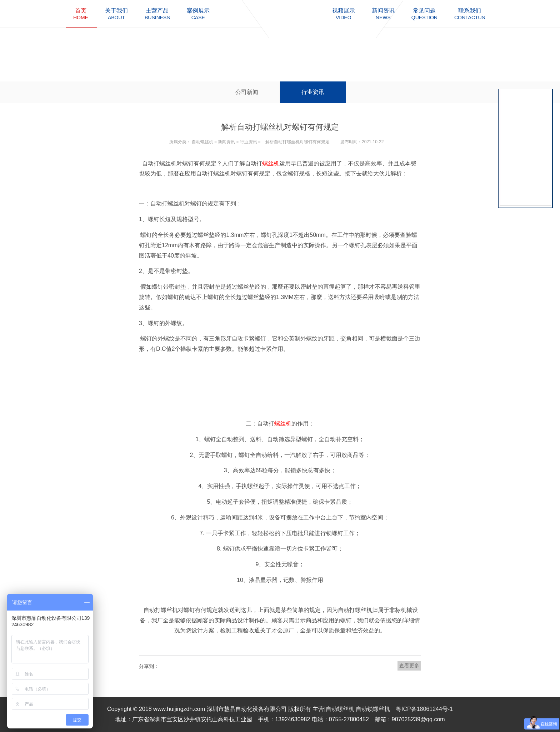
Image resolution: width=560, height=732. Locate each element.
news (383, 14)
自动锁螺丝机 (373, 709)
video (344, 14)
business (157, 14)
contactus (470, 14)
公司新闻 (247, 92)
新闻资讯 (226, 142)
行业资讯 (313, 92)
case (198, 14)
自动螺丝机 (202, 142)
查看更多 (409, 666)
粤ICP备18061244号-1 (424, 709)
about (116, 14)
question (424, 14)
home (81, 14)
